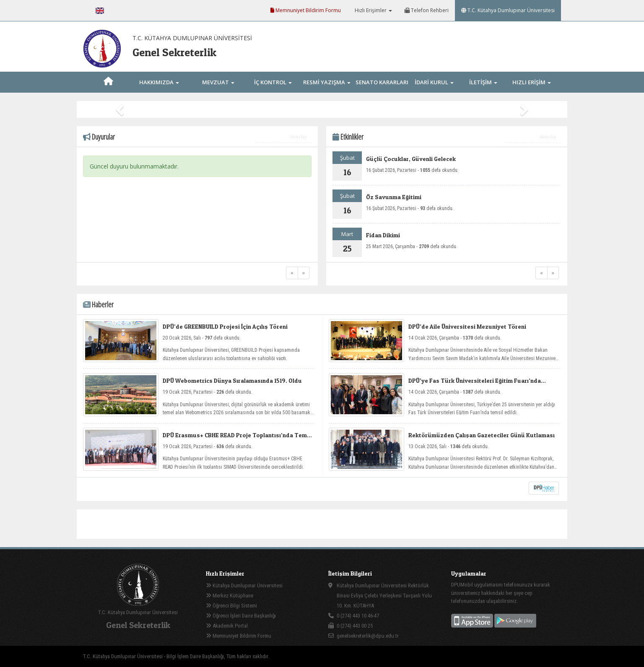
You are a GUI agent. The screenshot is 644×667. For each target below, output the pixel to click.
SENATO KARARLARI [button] (382, 92)
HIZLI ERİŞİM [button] (532, 82)
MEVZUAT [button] (218, 82)
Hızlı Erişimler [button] (373, 10)
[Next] (304, 273)
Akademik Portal (227, 626)
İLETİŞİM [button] (483, 82)
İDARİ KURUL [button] (434, 82)
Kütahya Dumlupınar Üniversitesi (244, 585)
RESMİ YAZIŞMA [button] (327, 82)
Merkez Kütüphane (230, 596)
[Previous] (292, 273)
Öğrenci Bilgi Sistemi (231, 606)
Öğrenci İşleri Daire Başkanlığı (241, 616)
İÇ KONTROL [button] (273, 82)
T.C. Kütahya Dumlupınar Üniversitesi (508, 10)
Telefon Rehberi (427, 10)
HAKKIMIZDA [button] (159, 82)
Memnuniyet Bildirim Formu (306, 10)
